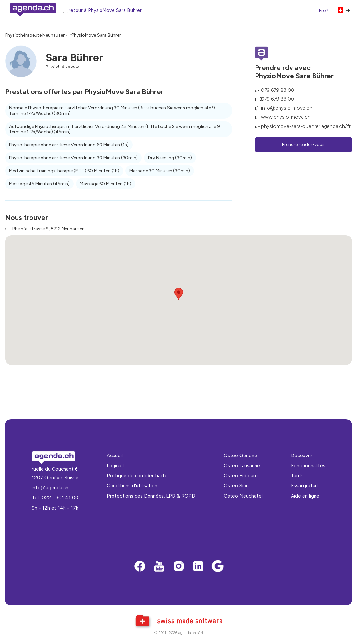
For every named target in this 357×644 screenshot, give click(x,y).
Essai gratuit (305, 486)
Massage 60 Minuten (106, 184)
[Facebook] (140, 567)
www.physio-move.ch (286, 117)
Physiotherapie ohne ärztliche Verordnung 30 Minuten (73, 158)
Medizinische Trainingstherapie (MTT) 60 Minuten (64, 171)
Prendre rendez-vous (303, 145)
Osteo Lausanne (242, 465)
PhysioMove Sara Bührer (96, 35)
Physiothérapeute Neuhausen (35, 35)
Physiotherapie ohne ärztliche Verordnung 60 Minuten (69, 145)
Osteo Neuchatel (243, 496)
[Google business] (218, 567)
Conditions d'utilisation (132, 486)
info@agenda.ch (50, 487)
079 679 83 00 (278, 90)
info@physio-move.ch (287, 108)
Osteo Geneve (240, 455)
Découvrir (302, 455)
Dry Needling (170, 158)
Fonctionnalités (308, 465)
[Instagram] (179, 567)
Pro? (324, 11)
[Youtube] (159, 567)
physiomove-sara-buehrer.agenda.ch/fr (306, 126)
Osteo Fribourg (241, 475)
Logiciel (115, 465)
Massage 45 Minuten (39, 184)
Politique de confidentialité (137, 475)
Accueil (115, 455)
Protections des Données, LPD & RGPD (151, 496)
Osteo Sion (236, 486)
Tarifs (297, 475)
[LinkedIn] (198, 567)
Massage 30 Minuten (160, 171)
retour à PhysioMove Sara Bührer (105, 10)
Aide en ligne (305, 496)
